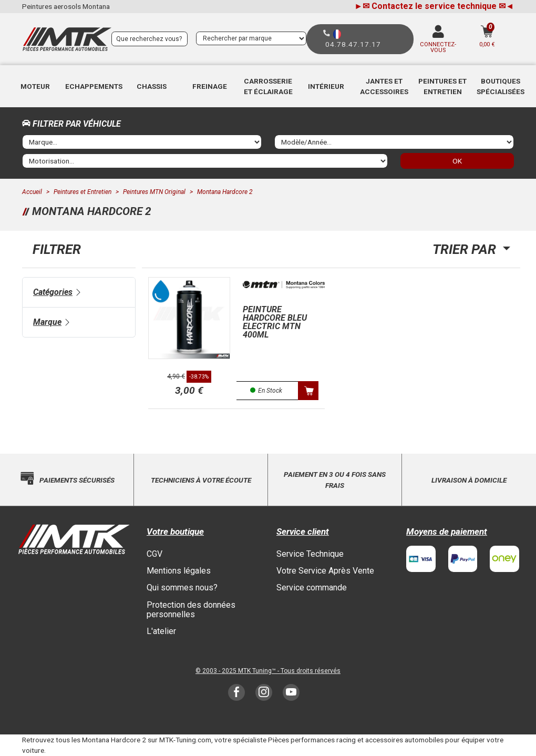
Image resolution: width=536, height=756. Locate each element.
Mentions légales (179, 571)
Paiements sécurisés (77, 480)
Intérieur (326, 86)
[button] (35, 86)
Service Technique (310, 554)
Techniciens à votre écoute (201, 480)
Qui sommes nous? (182, 588)
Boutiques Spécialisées (501, 86)
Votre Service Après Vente (325, 571)
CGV (154, 554)
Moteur (35, 86)
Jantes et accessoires (384, 86)
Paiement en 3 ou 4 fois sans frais (335, 479)
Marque (47, 322)
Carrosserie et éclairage (268, 86)
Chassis (152, 86)
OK (457, 161)
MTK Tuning (255, 671)
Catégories (53, 292)
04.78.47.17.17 (353, 44)
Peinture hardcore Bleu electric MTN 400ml (275, 322)
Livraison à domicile (469, 480)
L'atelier (161, 631)
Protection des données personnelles (191, 610)
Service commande (312, 588)
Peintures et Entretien (442, 86)
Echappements (94, 86)
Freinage (210, 86)
